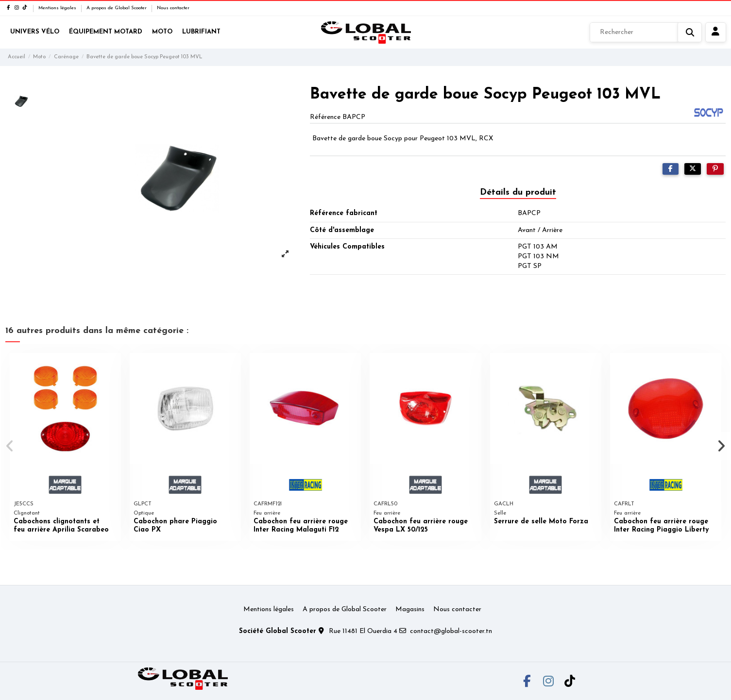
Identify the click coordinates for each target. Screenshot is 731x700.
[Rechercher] (646, 33)
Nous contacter (173, 8)
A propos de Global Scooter (117, 8)
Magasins (410, 609)
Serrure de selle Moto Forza (541, 522)
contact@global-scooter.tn (451, 631)
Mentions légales (58, 8)
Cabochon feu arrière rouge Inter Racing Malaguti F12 (301, 526)
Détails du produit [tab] (518, 192)
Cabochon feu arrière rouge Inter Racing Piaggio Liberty (661, 526)
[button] (10, 446)
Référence (325, 117)
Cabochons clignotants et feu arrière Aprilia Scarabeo (61, 526)
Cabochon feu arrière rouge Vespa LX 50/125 (421, 526)
